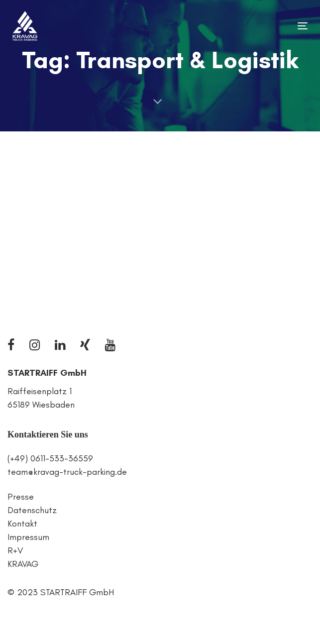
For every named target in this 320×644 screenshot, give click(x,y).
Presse (21, 497)
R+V (15, 550)
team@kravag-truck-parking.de (67, 472)
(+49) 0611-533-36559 (50, 458)
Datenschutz (32, 510)
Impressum (28, 537)
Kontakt (22, 524)
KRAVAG (23, 564)
